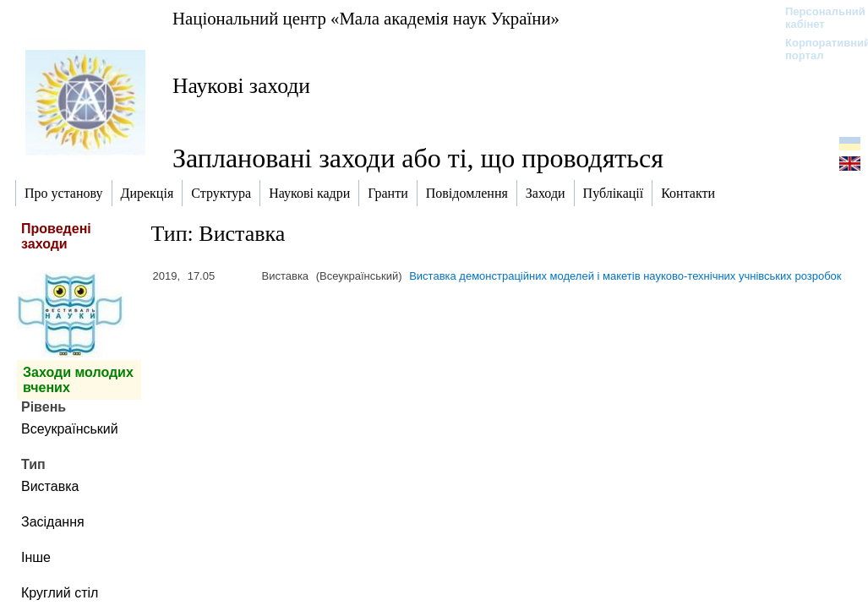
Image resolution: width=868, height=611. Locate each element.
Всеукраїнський (70, 429)
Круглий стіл (60, 593)
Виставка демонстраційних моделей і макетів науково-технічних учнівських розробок (625, 276)
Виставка (50, 486)
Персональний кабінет (817, 18)
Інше (36, 557)
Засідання (53, 522)
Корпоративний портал (817, 49)
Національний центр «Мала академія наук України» (366, 18)
